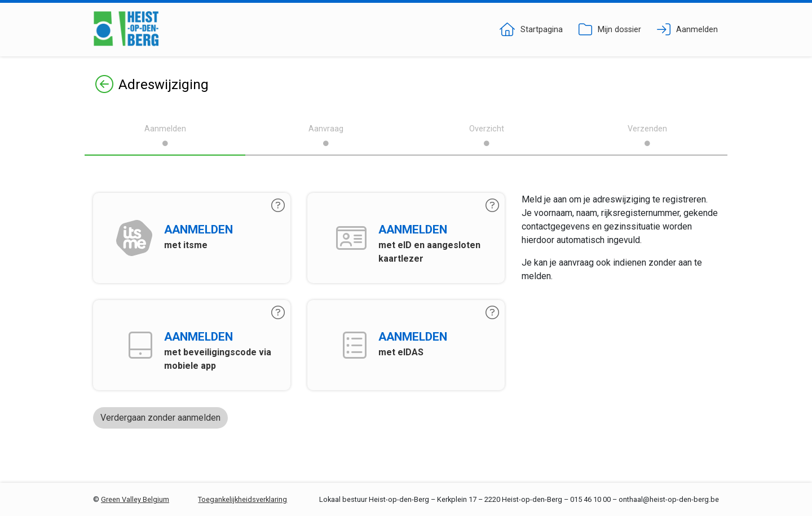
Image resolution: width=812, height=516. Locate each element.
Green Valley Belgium (135, 499)
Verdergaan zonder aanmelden (160, 418)
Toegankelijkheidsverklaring (242, 499)
